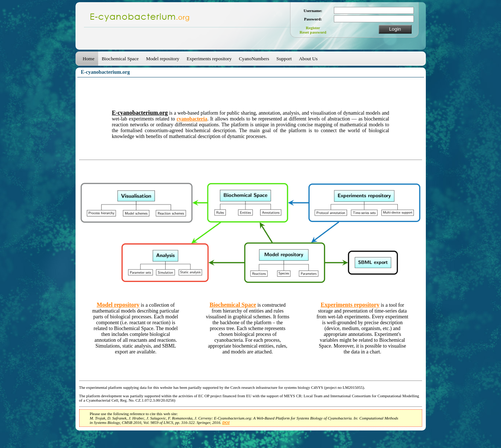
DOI (226, 422)
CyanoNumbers (254, 59)
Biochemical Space (120, 59)
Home (89, 59)
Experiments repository (209, 59)
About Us (308, 59)
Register (313, 28)
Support (284, 59)
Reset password (313, 32)
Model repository (163, 59)
